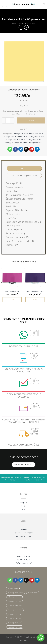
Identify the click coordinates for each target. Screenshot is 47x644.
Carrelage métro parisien (16, 593)
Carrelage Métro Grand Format (15, 136)
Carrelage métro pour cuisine (15, 143)
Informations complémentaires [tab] (24, 175)
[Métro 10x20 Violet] (12, 277)
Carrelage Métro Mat (36, 136)
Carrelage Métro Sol (35, 143)
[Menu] (5, 4)
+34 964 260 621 (23, 560)
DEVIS (31, 120)
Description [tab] (24, 168)
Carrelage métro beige (15, 606)
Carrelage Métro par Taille (27, 24)
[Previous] (2, 288)
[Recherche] (44, 4)
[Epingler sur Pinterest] (32, 149)
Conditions (23, 529)
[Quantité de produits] (8, 120)
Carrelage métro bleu (15, 601)
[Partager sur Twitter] (21, 149)
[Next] (45, 288)
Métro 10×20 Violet (12, 292)
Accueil (14, 24)
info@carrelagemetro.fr (23, 563)
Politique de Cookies (24, 536)
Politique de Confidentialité (24, 533)
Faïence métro (33, 593)
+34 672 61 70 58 (24, 556)
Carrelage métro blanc (15, 627)
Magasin (24, 502)
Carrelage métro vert (15, 597)
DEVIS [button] (12, 300)
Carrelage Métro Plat (34, 139)
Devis (23, 506)
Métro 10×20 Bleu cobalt (35, 292)
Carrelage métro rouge (16, 610)
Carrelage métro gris (15, 618)
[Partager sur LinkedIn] (37, 149)
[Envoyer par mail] (26, 149)
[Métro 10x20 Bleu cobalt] (35, 277)
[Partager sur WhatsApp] (10, 149)
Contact (23, 509)
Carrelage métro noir (15, 623)
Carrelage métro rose (15, 614)
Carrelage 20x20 (19, 133)
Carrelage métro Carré (35, 133)
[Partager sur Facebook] (15, 149)
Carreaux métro (14, 588)
